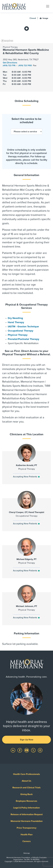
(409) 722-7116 (9, 66)
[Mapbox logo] (7, 41)
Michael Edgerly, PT (26, 559)
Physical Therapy (18, 335)
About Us (26, 781)
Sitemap (27, 853)
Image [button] (44, 18)
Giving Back (26, 794)
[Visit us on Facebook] (20, 750)
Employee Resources (26, 801)
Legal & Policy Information (26, 808)
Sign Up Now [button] (27, 740)
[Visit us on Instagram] (40, 750)
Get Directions (10, 63)
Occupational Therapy (20, 331)
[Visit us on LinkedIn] (13, 750)
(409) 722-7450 (25, 66)
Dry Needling (15, 318)
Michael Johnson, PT (26, 606)
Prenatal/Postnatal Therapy (23, 339)
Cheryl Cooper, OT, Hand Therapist (26, 512)
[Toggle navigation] (48, 6)
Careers (27, 841)
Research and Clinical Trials (26, 788)
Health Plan (27, 835)
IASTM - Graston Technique (23, 326)
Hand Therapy (16, 322)
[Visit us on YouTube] (27, 750)
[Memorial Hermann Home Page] (14, 6)
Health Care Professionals (26, 774)
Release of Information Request (27, 814)
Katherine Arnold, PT (26, 465)
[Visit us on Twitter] (34, 750)
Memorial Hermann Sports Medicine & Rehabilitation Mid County (26, 52)
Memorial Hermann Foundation (27, 821)
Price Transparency (26, 828)
